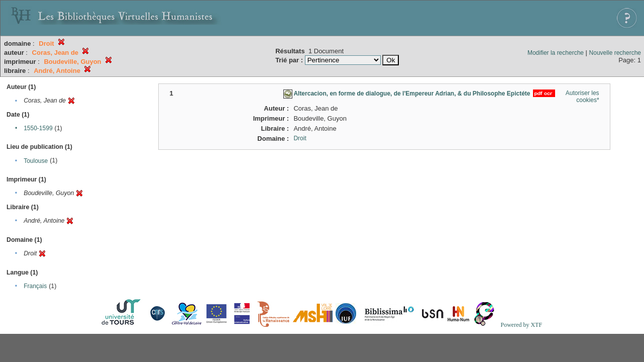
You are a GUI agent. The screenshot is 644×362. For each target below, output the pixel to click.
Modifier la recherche (556, 53)
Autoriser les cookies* (582, 97)
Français (35, 286)
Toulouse (36, 161)
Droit (300, 138)
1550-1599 (38, 128)
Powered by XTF (521, 325)
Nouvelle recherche (615, 53)
